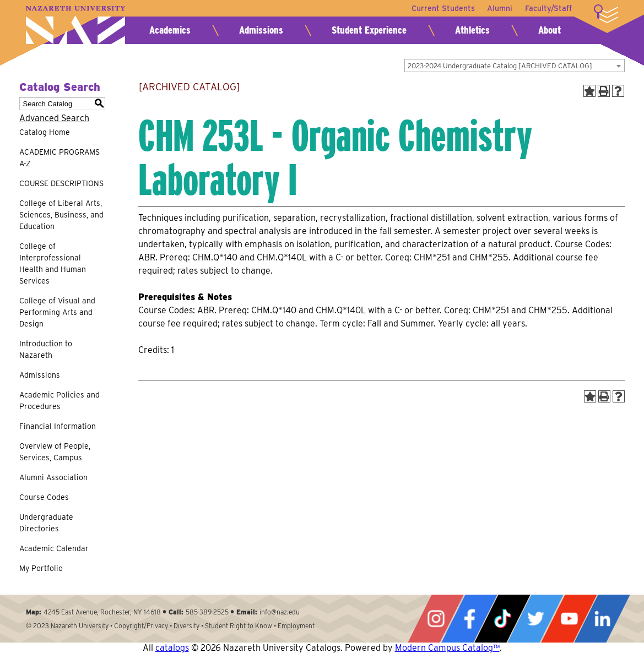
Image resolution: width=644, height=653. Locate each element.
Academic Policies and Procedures (59, 401)
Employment (296, 626)
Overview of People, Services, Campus (55, 452)
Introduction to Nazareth (46, 349)
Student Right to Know (239, 626)
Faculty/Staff (548, 8)
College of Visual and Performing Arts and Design (57, 312)
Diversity (186, 626)
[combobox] (515, 66)
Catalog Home (45, 132)
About (550, 30)
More (606, 14)
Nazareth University (75, 25)
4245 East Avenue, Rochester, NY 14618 (102, 612)
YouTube (569, 619)
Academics (170, 30)
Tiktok (502, 619)
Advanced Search (54, 118)
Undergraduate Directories (46, 523)
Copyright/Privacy (141, 626)
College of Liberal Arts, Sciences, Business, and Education (61, 215)
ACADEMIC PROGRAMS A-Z (59, 158)
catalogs (172, 648)
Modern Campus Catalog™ (447, 648)
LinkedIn (602, 619)
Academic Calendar (54, 548)
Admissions (261, 30)
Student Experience (369, 30)
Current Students (442, 8)
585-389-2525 (207, 612)
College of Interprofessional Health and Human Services (53, 263)
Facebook (469, 619)
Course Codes (44, 497)
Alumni (499, 8)
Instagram (436, 619)
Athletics (472, 30)
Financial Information (58, 426)
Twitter (535, 619)
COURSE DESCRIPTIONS (61, 183)
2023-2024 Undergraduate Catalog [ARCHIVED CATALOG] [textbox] (500, 66)
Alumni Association (53, 477)
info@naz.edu (280, 612)
